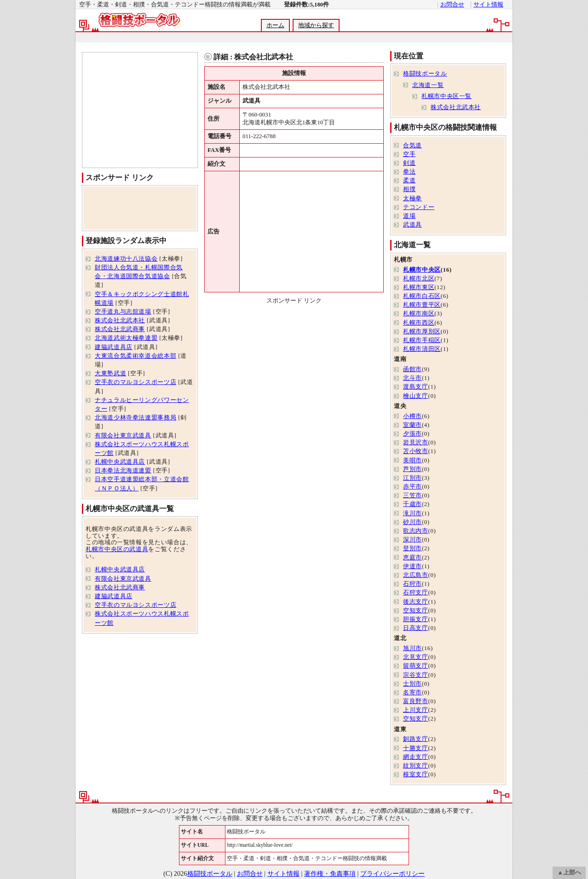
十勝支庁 (416, 748)
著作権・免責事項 (330, 873)
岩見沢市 (416, 442)
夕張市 (412, 434)
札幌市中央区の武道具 (117, 549)
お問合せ (452, 5)
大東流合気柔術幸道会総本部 (135, 356)
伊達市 (412, 566)
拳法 (409, 172)
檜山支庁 (416, 396)
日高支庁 (416, 628)
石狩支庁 (416, 593)
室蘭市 (412, 425)
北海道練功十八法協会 (126, 259)
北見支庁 (416, 657)
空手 (409, 154)
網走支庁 (416, 757)
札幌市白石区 (422, 296)
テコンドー (419, 207)
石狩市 (412, 584)
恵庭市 (412, 558)
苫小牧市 (416, 451)
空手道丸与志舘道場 (123, 312)
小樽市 (412, 416)
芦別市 (412, 469)
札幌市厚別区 (422, 332)
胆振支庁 (416, 619)
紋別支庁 (416, 766)
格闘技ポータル (425, 74)
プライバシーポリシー (392, 873)
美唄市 (412, 460)
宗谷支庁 (416, 675)
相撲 (409, 189)
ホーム (275, 25)
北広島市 (416, 575)
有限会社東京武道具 (123, 436)
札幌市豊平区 (422, 305)
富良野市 (416, 701)
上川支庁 (416, 710)
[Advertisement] (294, 38)
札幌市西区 (419, 323)
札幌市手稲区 (422, 340)
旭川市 (412, 648)
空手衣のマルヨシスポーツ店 (135, 382)
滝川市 (412, 513)
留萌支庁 (416, 666)
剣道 (409, 163)
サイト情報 (488, 5)
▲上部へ (569, 873)
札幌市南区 (419, 314)
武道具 (412, 225)
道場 (409, 216)
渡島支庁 (416, 387)
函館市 (412, 369)
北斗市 (412, 378)
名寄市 (412, 693)
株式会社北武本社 (120, 320)
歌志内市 (416, 531)
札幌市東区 (419, 287)
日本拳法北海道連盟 (123, 471)
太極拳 (412, 198)
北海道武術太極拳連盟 (126, 338)
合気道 (412, 146)
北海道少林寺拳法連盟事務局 (135, 418)
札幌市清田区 (422, 349)
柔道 (409, 180)
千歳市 (412, 504)
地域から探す (316, 25)
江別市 (412, 478)
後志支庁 (416, 602)
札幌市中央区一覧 (447, 96)
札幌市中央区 (422, 270)
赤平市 (412, 487)
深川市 (412, 540)
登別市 (412, 548)
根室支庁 (416, 774)
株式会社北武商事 (120, 329)
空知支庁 (416, 611)
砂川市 (412, 522)
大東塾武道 (110, 373)
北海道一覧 (428, 85)
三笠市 (412, 495)
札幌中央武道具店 (120, 462)
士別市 (412, 684)
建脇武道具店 (114, 347)
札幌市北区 (419, 279)
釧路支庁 (416, 739)
